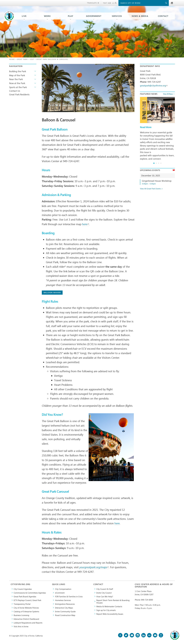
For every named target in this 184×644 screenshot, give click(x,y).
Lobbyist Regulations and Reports (28, 623)
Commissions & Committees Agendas (30, 593)
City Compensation (63, 589)
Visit (32, 59)
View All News (168, 94)
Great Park (22, 59)
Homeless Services (63, 600)
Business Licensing (21, 615)
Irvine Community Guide (65, 611)
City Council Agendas (23, 589)
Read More (146, 127)
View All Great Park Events (150, 189)
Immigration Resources (65, 604)
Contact (163, 16)
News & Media (140, 16)
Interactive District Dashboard (26, 619)
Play (71, 16)
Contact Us (15, 91)
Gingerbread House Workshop (158, 182)
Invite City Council (104, 593)
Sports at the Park (18, 87)
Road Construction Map (65, 615)
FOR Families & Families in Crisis (69, 596)
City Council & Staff (105, 589)
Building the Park (18, 71)
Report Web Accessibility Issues (110, 614)
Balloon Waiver (52, 292)
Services (117, 16)
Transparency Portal (22, 604)
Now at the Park (17, 83)
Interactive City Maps (64, 608)
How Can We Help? (105, 596)
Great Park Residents (19, 94)
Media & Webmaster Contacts (109, 606)
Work (47, 16)
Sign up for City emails (106, 610)
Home (12, 59)
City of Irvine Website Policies (26, 608)
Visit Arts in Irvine (21, 626)
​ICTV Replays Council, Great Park (27, 600)
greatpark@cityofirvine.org (154, 85)
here (85, 224)
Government (94, 16)
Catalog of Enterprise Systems (26, 611)
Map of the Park (17, 75)
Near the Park (16, 79)
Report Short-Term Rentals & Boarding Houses (113, 601)
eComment (60, 593)
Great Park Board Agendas (25, 596)
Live (24, 16)
